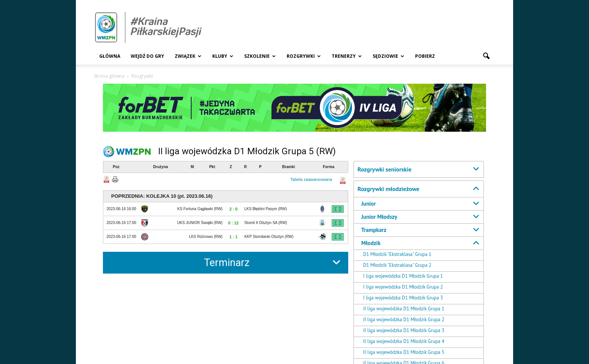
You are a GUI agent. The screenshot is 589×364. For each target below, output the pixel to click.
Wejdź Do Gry (147, 56)
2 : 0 (233, 209)
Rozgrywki (304, 56)
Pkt (212, 167)
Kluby (223, 56)
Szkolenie (260, 56)
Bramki (288, 167)
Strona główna (109, 76)
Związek (188, 56)
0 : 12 (233, 223)
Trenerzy (347, 56)
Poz (116, 167)
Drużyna (161, 167)
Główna (110, 56)
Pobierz (425, 56)
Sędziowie (388, 56)
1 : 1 (233, 237)
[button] (486, 56)
